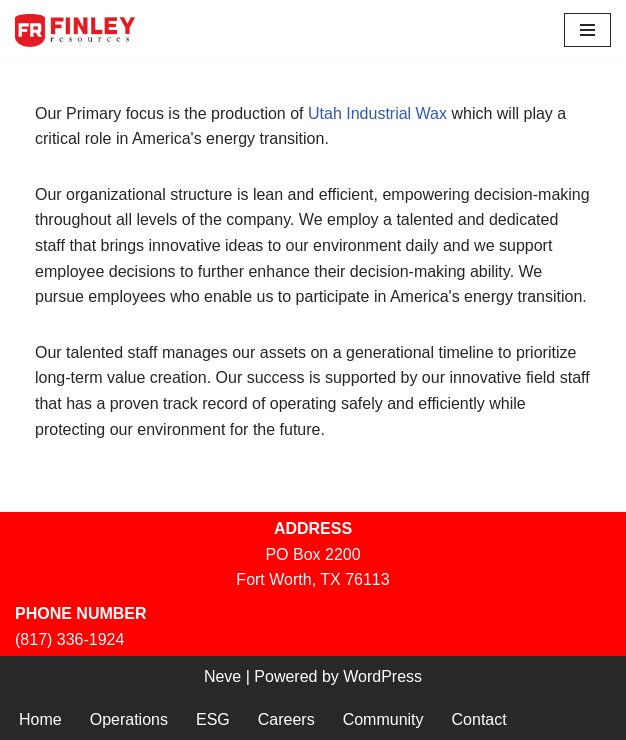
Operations (129, 719)
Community (383, 719)
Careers (286, 719)
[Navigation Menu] (587, 30)
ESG (213, 719)
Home (40, 719)
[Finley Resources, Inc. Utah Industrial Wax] (75, 30)
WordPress (382, 676)
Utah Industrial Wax (377, 113)
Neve (222, 676)
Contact (479, 719)
